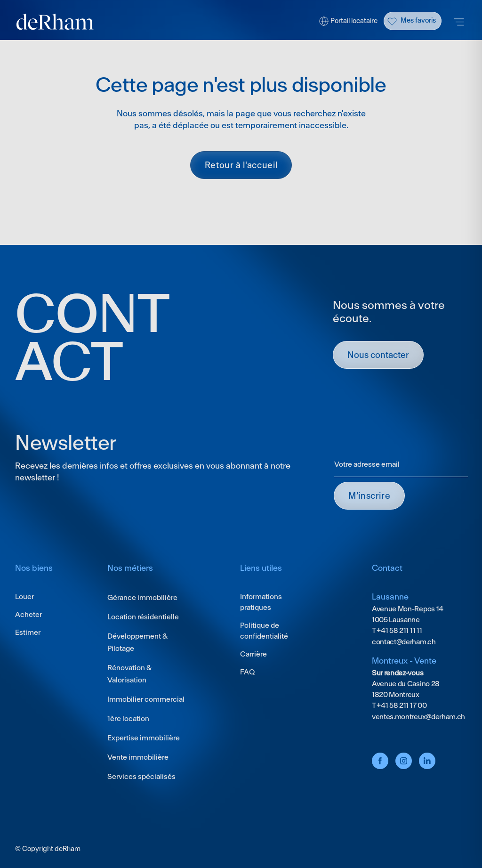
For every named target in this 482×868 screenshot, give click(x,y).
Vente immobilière (138, 757)
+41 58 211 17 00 (401, 705)
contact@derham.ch (404, 642)
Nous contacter (378, 355)
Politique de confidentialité (264, 631)
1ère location (128, 718)
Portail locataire (354, 21)
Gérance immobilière (142, 597)
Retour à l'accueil (241, 165)
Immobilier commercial (146, 699)
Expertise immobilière (144, 738)
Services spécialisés (141, 776)
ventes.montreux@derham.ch (418, 717)
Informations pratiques (261, 602)
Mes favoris (418, 20)
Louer (24, 596)
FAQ (247, 672)
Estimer (28, 632)
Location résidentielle (143, 617)
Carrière (253, 654)
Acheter (28, 614)
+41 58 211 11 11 (399, 630)
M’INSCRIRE (369, 496)
